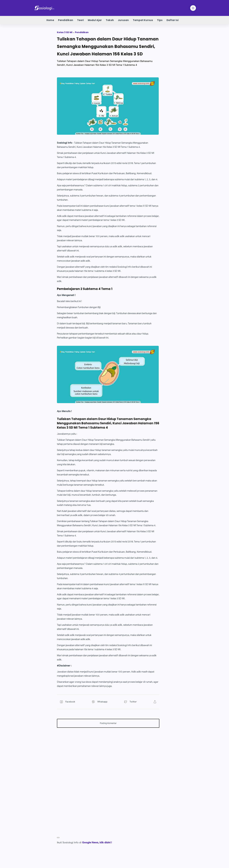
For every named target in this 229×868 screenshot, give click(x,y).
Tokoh (110, 20)
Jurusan (123, 20)
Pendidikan (66, 20)
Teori (80, 20)
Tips (160, 20)
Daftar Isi (173, 20)
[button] (72, 702)
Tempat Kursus (143, 20)
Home (50, 20)
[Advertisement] (108, 752)
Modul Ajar (95, 20)
